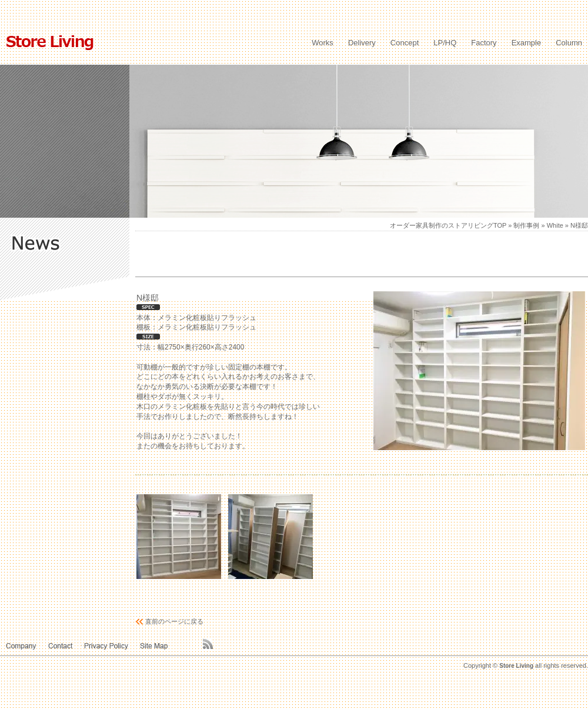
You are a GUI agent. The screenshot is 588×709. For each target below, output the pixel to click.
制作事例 (526, 225)
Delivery (362, 43)
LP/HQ (445, 43)
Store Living (516, 666)
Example (527, 43)
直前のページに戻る (174, 621)
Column (569, 43)
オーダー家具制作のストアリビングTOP (448, 225)
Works (323, 43)
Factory (484, 43)
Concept (405, 43)
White (555, 225)
